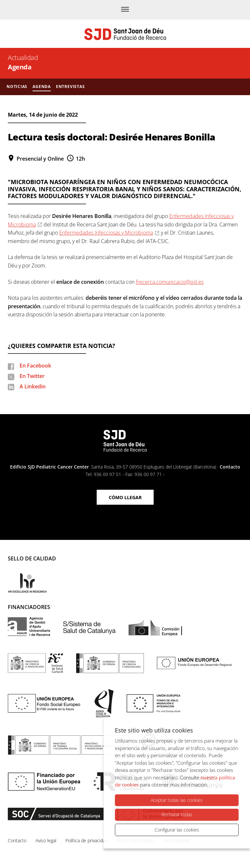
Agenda (20, 67)
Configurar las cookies (177, 830)
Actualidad (23, 58)
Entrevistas (70, 87)
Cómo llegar (125, 497)
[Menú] (125, 10)
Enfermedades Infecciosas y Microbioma (106, 233)
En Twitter (32, 376)
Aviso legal (46, 840)
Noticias (17, 87)
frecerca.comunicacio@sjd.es (170, 282)
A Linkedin (33, 386)
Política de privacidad (87, 840)
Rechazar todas (177, 815)
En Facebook (35, 366)
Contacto (230, 467)
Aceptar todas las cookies (177, 800)
